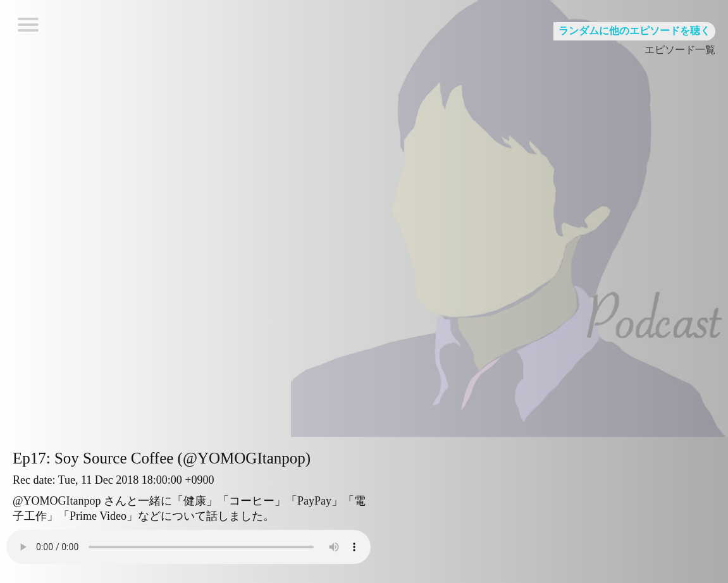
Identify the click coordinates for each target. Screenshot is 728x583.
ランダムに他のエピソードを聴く (634, 31)
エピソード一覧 (680, 50)
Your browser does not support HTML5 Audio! (188, 547)
